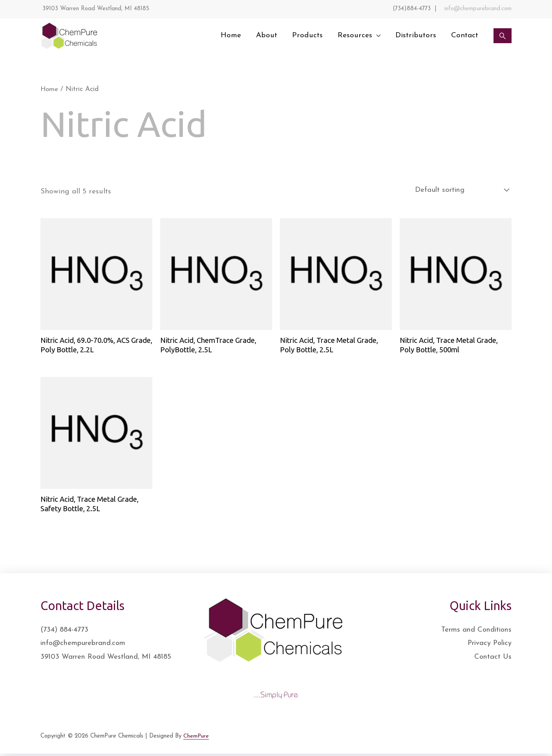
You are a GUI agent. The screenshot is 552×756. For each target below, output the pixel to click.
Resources (355, 36)
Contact (465, 36)
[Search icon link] (503, 36)
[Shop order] (458, 190)
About (267, 36)
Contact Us (493, 659)
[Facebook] (457, 740)
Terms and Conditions (474, 632)
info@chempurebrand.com (478, 9)
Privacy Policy (488, 646)
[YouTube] (509, 740)
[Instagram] (492, 740)
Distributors (416, 36)
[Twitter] (474, 740)
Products (307, 36)
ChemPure (196, 738)
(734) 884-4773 (65, 632)
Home (231, 36)
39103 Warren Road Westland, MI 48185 (108, 659)
